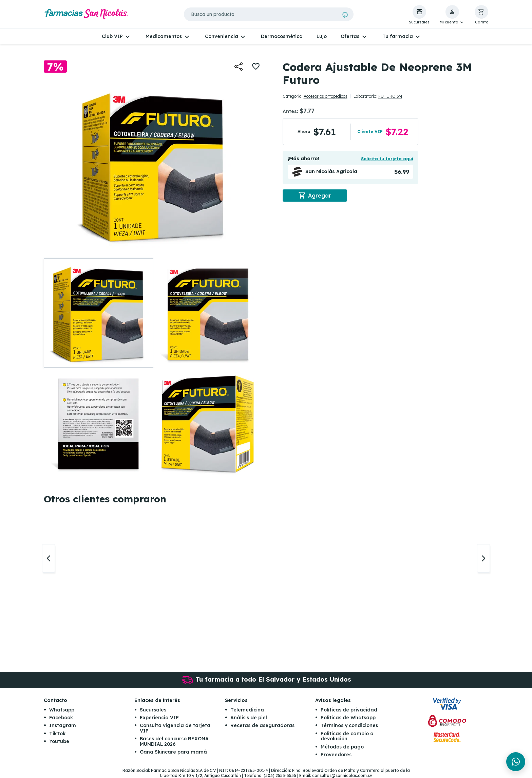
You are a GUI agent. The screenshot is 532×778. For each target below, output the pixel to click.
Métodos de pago (342, 747)
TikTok (57, 734)
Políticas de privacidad (349, 710)
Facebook (61, 718)
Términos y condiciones (349, 725)
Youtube (59, 741)
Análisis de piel (249, 718)
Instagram (63, 725)
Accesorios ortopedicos (326, 96)
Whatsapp (62, 710)
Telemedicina (247, 710)
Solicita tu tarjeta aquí (387, 159)
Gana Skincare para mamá (173, 752)
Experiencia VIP (159, 718)
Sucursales (153, 710)
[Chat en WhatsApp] (516, 762)
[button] (452, 15)
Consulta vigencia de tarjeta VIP (175, 728)
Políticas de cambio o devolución (347, 736)
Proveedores (336, 755)
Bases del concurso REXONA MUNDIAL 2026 (174, 741)
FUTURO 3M (390, 96)
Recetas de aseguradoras (262, 725)
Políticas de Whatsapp (348, 718)
